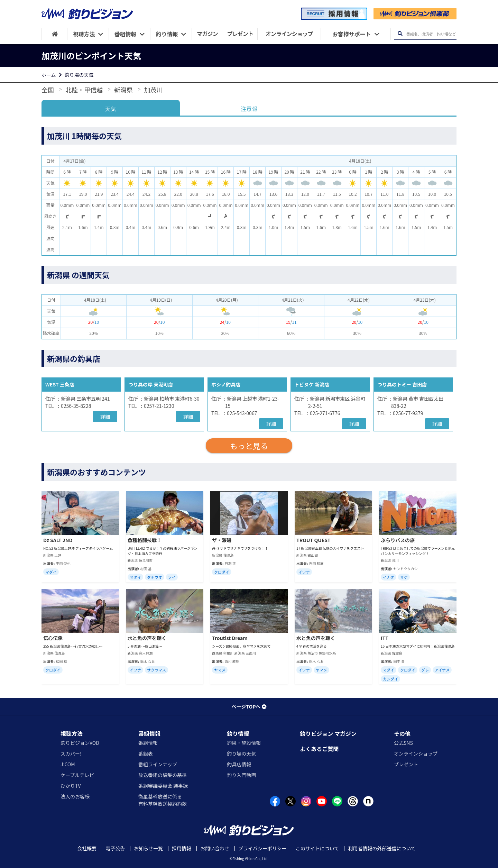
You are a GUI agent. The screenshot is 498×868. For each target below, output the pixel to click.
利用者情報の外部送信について (382, 848)
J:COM (68, 764)
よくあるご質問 (319, 749)
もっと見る (249, 446)
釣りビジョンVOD (80, 743)
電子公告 (115, 848)
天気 (111, 109)
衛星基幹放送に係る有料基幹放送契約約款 (163, 800)
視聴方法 (72, 733)
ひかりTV (71, 786)
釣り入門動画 (241, 775)
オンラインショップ (416, 753)
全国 (48, 90)
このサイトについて (317, 848)
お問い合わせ (215, 848)
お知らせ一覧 (148, 848)
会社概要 (87, 848)
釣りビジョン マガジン (328, 733)
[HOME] (54, 34)
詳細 (105, 417)
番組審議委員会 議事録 (163, 786)
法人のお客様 (75, 796)
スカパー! (71, 753)
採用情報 (182, 848)
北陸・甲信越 (84, 90)
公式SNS (403, 743)
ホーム (49, 75)
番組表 (146, 753)
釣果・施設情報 (244, 743)
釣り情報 (238, 733)
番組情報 (149, 733)
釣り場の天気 (79, 75)
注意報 (249, 109)
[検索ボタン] (400, 34)
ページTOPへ (249, 706)
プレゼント (406, 764)
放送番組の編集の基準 (163, 775)
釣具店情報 (239, 764)
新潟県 (123, 90)
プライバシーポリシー (262, 848)
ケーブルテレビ (77, 775)
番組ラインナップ (158, 764)
